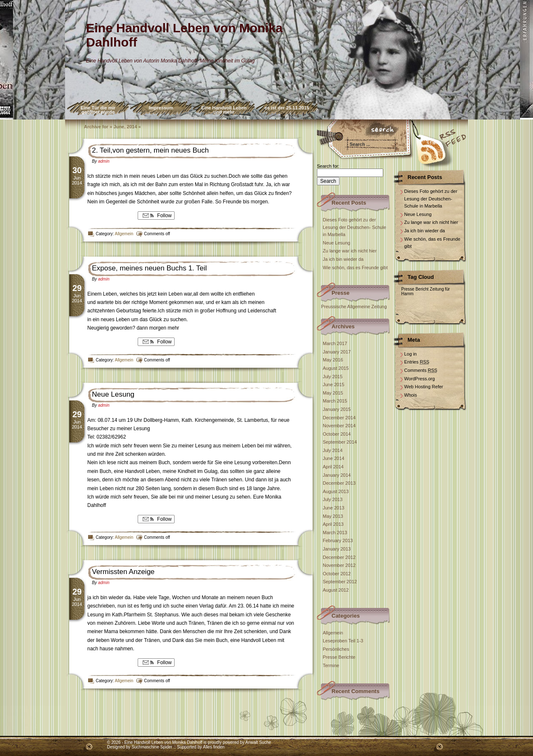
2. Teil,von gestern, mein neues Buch (150, 150)
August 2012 (336, 590)
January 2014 (337, 475)
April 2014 (333, 467)
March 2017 (335, 343)
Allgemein (124, 234)
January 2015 (337, 409)
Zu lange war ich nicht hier (350, 251)
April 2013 (333, 524)
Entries (417, 362)
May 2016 (333, 360)
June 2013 (333, 508)
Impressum (161, 108)
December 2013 (339, 483)
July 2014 (333, 450)
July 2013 (333, 499)
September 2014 (340, 442)
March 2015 (335, 401)
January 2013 (337, 549)
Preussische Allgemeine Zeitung (354, 307)
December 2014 (339, 418)
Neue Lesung (113, 394)
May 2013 (333, 516)
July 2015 (333, 377)
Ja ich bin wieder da (343, 259)
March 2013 (335, 533)
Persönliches (336, 649)
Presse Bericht (415, 289)
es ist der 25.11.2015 (287, 108)
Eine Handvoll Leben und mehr (224, 110)
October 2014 (337, 434)
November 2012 (339, 565)
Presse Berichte (339, 657)
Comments (421, 370)
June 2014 (333, 458)
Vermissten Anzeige (123, 572)
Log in (410, 354)
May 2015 (333, 393)
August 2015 (336, 368)
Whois (411, 395)
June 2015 (333, 384)
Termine (331, 665)
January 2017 (337, 352)
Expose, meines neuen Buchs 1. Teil (149, 268)
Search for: (328, 166)
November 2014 (339, 426)
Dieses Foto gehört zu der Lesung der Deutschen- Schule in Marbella (354, 227)
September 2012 (340, 582)
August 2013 (336, 491)
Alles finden (214, 747)
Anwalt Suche (258, 742)
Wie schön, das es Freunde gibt (355, 268)
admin (103, 161)
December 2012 (339, 557)
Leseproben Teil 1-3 (343, 641)
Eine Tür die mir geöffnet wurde (98, 110)
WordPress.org (419, 379)
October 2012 (337, 574)
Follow (156, 216)
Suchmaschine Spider (152, 747)
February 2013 (338, 540)
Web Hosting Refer (424, 387)
